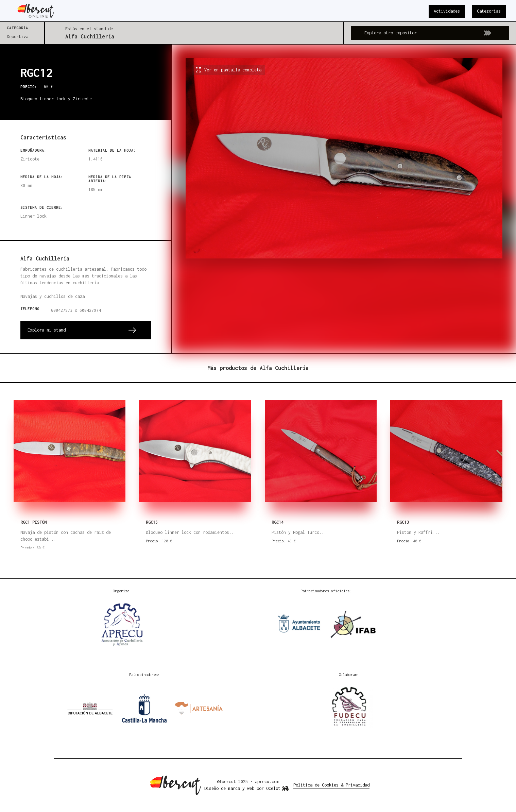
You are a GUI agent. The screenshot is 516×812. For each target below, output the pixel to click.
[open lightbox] (344, 199)
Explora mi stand (47, 330)
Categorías (489, 11)
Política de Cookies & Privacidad (331, 785)
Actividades (447, 11)
